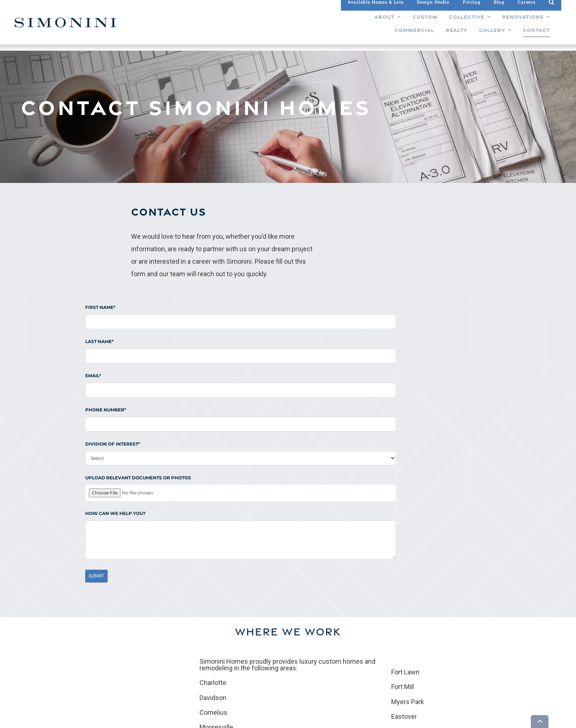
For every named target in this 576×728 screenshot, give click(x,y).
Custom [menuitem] (278, 618)
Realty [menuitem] (277, 668)
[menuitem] (224, 28)
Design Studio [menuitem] (323, 630)
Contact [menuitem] (317, 655)
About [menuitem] (276, 675)
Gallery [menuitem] (315, 618)
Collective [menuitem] (280, 630)
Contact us (241, 576)
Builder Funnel (142, 721)
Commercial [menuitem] (283, 655)
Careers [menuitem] (317, 643)
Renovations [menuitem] (284, 643)
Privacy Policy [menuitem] (323, 663)
